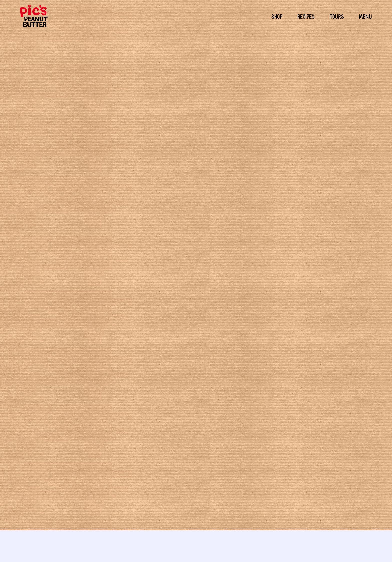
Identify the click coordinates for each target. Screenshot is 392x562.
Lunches (218, 337)
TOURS (337, 16)
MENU (365, 16)
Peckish (204, 337)
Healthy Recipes (179, 343)
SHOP (277, 16)
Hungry (190, 337)
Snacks (267, 337)
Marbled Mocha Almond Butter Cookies (166, 470)
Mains (231, 337)
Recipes (210, 343)
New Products (248, 337)
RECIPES (306, 16)
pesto (198, 343)
